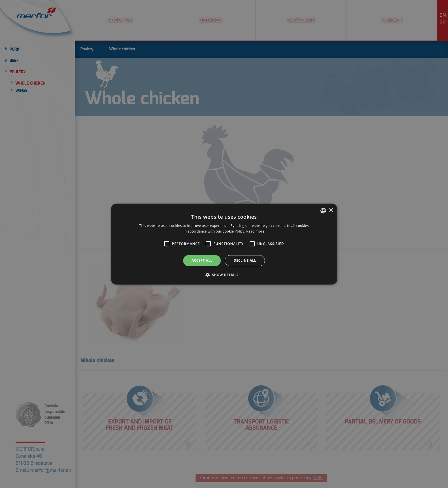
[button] (167, 244)
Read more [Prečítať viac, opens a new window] (255, 231)
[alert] (224, 244)
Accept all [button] (202, 260)
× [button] (331, 210)
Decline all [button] (245, 260)
